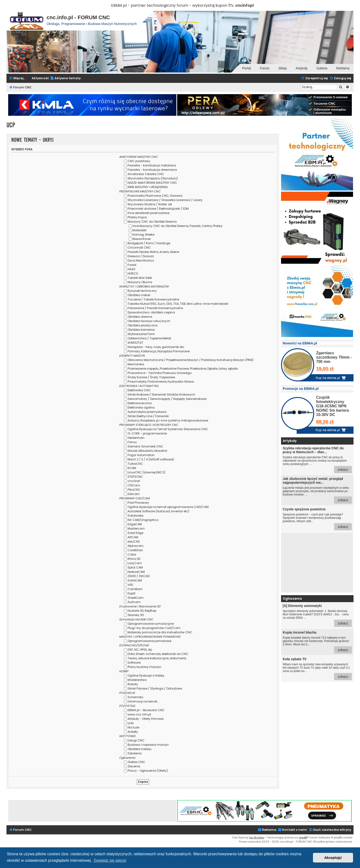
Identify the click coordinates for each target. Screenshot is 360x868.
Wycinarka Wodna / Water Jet (150, 204)
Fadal (132, 265)
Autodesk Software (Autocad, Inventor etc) (159, 511)
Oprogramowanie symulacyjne (151, 624)
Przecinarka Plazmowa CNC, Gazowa (155, 196)
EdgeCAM (135, 524)
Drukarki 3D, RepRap (142, 611)
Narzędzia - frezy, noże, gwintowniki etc (156, 347)
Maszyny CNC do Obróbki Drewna (152, 222)
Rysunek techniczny (142, 291)
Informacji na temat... (144, 701)
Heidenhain (136, 438)
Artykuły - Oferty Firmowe (146, 719)
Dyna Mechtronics (141, 260)
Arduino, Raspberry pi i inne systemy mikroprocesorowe (168, 420)
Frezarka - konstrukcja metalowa (152, 165)
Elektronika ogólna (141, 407)
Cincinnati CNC (139, 248)
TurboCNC (135, 464)
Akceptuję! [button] (333, 858)
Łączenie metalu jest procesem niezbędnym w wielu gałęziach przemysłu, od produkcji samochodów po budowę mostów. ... (317, 490)
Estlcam (134, 494)
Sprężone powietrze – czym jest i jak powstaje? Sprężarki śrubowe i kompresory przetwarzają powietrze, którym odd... (317, 519)
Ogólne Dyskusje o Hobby (146, 675)
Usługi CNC (136, 740)
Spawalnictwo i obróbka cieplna (151, 312)
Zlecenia (134, 766)
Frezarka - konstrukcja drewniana (152, 170)
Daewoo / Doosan (141, 256)
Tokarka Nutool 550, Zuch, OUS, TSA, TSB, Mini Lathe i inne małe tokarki (178, 304)
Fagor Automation (141, 455)
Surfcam (134, 602)
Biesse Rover (142, 239)
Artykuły (302, 68)
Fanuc (132, 442)
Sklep (283, 68)
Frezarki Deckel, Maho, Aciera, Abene (153, 252)
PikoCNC (134, 490)
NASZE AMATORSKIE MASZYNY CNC (152, 183)
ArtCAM (133, 537)
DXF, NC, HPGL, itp (140, 650)
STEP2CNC (135, 477)
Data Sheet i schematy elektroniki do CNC (158, 654)
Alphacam (136, 546)
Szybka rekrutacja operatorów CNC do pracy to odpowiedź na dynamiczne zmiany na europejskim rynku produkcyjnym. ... (317, 460)
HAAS (132, 269)
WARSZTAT (135, 343)
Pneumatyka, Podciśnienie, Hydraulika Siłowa (161, 382)
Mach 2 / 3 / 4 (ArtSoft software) (151, 459)
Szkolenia (135, 753)
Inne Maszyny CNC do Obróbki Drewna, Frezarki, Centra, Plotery (177, 226)
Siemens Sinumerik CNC (145, 446)
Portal (247, 68)
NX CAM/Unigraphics (143, 520)
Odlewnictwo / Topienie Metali (149, 338)
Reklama (343, 68)
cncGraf (134, 481)
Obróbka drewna (140, 317)
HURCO (133, 273)
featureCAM (136, 572)
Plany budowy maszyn (144, 667)
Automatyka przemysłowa (147, 412)
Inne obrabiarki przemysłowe (149, 213)
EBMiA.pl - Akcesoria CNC (146, 710)
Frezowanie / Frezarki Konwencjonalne (155, 308)
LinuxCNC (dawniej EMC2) (147, 472)
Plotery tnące (137, 217)
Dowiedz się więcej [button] (110, 860)
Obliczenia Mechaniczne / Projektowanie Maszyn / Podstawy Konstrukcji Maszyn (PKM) (191, 360)
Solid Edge (135, 533)
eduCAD (134, 541)
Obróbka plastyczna (143, 325)
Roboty (133, 684)
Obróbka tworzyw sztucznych (149, 321)
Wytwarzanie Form (141, 334)
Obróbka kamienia (141, 330)
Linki (131, 723)
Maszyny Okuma (140, 282)
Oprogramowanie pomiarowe (150, 641)
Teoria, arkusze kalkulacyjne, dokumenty (157, 658)
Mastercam (136, 529)
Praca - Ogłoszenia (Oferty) (148, 771)
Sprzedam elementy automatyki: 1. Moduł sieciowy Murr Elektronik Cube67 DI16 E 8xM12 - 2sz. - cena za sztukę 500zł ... (317, 615)
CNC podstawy (139, 161)
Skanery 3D (136, 615)
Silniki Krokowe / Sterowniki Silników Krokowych (161, 394)
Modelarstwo (137, 680)
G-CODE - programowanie (147, 433)
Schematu (135, 697)
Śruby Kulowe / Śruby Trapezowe (151, 377)
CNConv (134, 485)
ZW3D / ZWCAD (139, 576)
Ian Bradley (257, 837)
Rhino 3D (134, 559)
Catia (132, 554)
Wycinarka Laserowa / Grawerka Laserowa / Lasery (165, 200)
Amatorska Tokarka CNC (146, 174)
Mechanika (136, 364)
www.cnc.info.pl (139, 714)
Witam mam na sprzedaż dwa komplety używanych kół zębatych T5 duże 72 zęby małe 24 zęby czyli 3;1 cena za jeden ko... (317, 669)
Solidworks (136, 516)
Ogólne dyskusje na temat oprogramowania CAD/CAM (168, 507)
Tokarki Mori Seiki (140, 278)
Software (134, 663)
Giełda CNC (136, 762)
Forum (264, 68)
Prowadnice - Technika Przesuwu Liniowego (160, 373)
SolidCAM (135, 580)
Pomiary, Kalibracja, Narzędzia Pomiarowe (159, 351)
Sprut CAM (135, 567)
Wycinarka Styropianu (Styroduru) (153, 178)
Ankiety (133, 732)
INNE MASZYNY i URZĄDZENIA (148, 187)
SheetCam (136, 598)
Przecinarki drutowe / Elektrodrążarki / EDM (158, 209)
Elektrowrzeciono (140, 403)
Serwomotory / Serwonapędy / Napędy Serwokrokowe (167, 399)
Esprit (132, 593)
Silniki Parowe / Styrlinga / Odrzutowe (155, 688)
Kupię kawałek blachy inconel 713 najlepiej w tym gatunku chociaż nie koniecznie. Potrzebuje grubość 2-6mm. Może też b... (317, 642)
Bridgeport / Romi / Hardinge (149, 243)
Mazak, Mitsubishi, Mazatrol (147, 451)
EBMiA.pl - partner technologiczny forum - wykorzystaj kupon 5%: (173, 5)
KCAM (132, 468)
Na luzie (133, 727)
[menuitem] (65, 78)
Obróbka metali (139, 295)
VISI (130, 585)
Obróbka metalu (140, 749)
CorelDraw (135, 550)
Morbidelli (139, 230)
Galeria (322, 68)
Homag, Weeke (143, 235)
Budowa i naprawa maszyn (148, 745)
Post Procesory (138, 503)
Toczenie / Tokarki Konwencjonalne (153, 299)
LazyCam (135, 563)
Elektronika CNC (139, 390)
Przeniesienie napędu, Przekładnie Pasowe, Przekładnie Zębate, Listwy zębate (183, 369)
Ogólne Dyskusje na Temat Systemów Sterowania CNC (168, 429)
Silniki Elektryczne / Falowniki (148, 416)
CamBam (135, 589)
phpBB (303, 837)
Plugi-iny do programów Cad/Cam (154, 628)
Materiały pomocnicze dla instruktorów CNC (160, 632)
